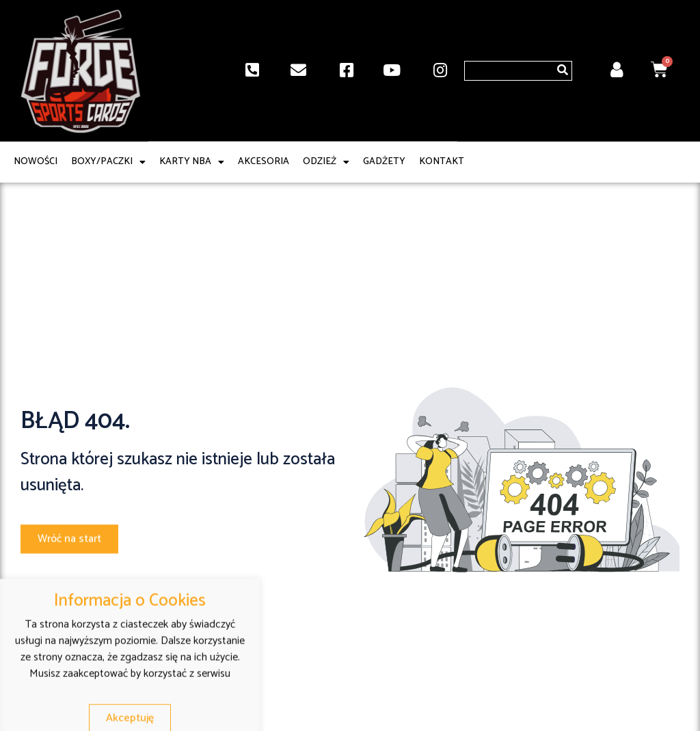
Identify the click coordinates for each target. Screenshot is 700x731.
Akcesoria (264, 162)
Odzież (326, 162)
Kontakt (442, 162)
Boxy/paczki (108, 162)
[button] (69, 542)
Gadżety (384, 162)
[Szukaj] (563, 71)
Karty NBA (192, 162)
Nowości (36, 162)
